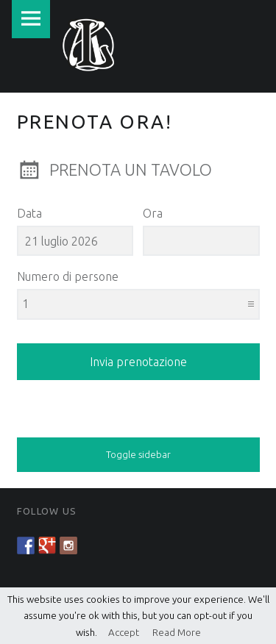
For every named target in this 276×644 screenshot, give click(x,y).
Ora (153, 213)
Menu (31, 19)
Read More (171, 632)
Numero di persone (68, 276)
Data (29, 213)
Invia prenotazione (138, 362)
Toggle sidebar (138, 454)
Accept (118, 632)
